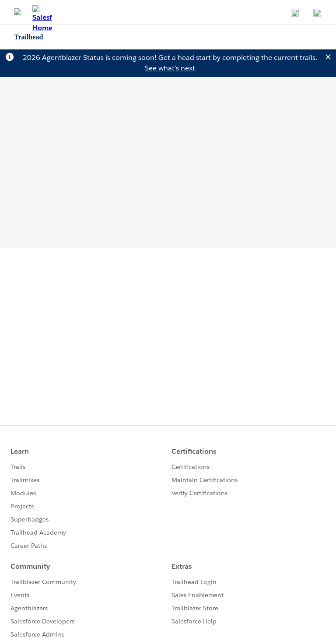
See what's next (170, 68)
